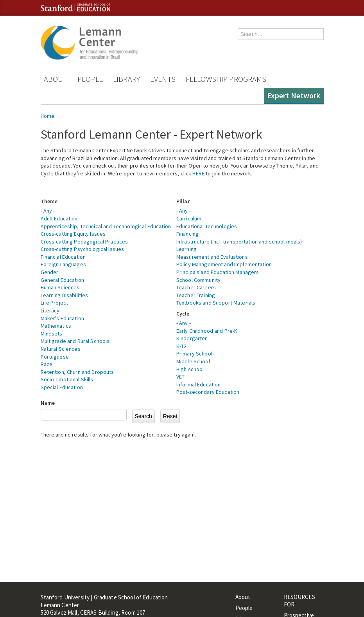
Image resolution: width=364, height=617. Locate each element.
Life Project (55, 303)
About (56, 79)
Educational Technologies (207, 226)
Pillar (183, 201)
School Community (198, 280)
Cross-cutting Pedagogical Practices (84, 242)
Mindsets (52, 334)
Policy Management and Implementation (224, 264)
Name (48, 403)
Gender (50, 272)
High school (190, 369)
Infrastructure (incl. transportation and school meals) (239, 242)
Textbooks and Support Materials (216, 303)
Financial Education (63, 257)
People (90, 79)
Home (48, 116)
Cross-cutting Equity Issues (73, 234)
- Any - (48, 211)
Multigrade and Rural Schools (75, 341)
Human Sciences (60, 287)
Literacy (50, 310)
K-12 (182, 346)
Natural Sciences (61, 349)
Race (47, 364)
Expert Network (294, 95)
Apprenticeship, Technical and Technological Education (106, 226)
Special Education (62, 387)
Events (163, 79)
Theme (49, 201)
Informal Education (199, 384)
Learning (186, 249)
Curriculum (189, 218)
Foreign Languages (63, 264)
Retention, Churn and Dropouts (77, 372)
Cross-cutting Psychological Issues (82, 249)
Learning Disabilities (65, 295)
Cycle (183, 314)
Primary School (194, 354)
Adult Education (59, 218)
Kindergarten (192, 338)
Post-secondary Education (208, 392)
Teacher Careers (196, 287)
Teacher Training (196, 295)
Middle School (193, 361)
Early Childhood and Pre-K (207, 331)
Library (126, 79)
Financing (187, 234)
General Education (62, 280)
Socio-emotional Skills (67, 379)
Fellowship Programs (226, 79)
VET (180, 377)
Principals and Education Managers (218, 272)
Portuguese (55, 357)
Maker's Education (62, 318)
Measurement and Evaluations (212, 257)
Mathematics (56, 326)
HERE (198, 173)
